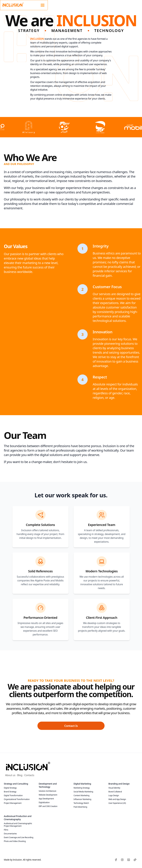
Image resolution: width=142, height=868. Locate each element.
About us (10, 775)
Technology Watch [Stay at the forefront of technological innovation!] (81, 803)
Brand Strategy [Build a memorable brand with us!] (10, 792)
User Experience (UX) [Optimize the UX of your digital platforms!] (117, 803)
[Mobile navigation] (43, 5)
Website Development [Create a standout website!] (48, 795)
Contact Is (71, 726)
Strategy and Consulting (16, 784)
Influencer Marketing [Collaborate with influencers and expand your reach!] (82, 799)
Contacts (29, 775)
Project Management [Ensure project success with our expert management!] (13, 803)
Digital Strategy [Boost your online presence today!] (10, 788)
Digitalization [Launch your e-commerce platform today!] (44, 802)
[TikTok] (135, 860)
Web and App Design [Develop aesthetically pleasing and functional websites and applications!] (117, 799)
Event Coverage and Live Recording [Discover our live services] (19, 837)
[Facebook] (116, 860)
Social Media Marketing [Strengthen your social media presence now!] (83, 792)
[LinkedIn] (129, 860)
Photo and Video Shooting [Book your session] (15, 841)
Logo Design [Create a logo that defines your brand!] (114, 795)
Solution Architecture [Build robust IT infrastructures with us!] (47, 791)
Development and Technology (48, 785)
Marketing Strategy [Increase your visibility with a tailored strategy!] (82, 788)
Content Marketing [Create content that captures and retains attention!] (82, 795)
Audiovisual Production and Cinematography (18, 818)
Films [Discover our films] (6, 830)
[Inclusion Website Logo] (13, 4)
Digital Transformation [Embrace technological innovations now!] (13, 795)
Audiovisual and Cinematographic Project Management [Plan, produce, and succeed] (18, 825)
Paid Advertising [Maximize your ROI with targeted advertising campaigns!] (80, 807)
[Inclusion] (28, 766)
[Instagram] (122, 860)
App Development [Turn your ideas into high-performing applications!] (46, 799)
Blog (20, 775)
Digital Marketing (82, 784)
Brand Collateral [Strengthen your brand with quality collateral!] (115, 792)
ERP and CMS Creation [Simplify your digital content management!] (48, 806)
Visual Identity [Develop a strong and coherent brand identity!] (114, 788)
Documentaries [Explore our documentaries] (10, 834)
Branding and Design (119, 784)
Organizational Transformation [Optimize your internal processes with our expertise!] (17, 799)
